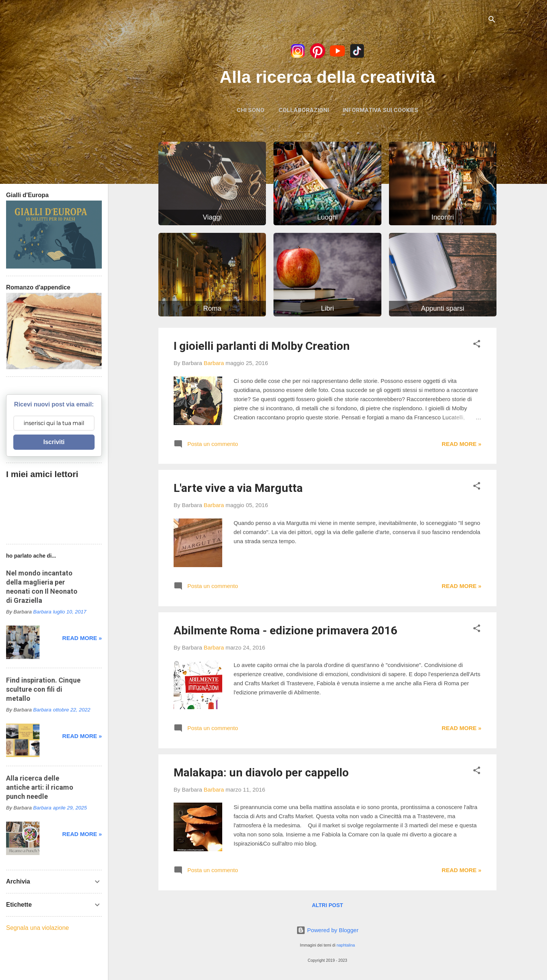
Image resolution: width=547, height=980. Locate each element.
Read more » (462, 444)
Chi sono (251, 110)
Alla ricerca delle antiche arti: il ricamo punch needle (40, 787)
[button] (477, 345)
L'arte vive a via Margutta (238, 488)
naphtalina (346, 945)
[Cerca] (492, 21)
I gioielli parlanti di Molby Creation (262, 346)
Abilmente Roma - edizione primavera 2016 (285, 630)
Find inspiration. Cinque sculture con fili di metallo (43, 689)
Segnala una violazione (37, 928)
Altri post (327, 905)
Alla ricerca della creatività (327, 77)
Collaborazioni (304, 110)
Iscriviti (54, 442)
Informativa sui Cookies (380, 110)
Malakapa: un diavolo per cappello (261, 772)
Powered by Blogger (327, 930)
